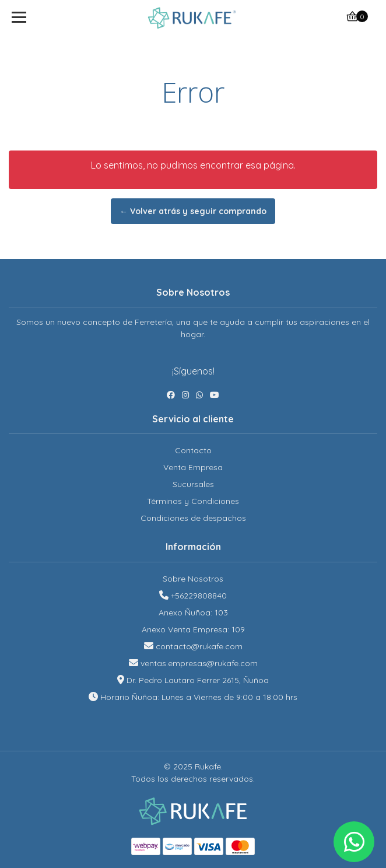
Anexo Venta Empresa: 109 (193, 629)
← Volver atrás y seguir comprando (193, 211)
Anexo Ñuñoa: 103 (193, 612)
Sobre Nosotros (193, 579)
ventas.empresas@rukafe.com (199, 663)
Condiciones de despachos (193, 518)
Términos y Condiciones (193, 501)
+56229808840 (199, 596)
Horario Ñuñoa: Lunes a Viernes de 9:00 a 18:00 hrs (199, 697)
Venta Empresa (193, 467)
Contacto (193, 450)
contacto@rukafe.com (199, 646)
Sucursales (193, 484)
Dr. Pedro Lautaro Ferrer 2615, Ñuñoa (198, 680)
